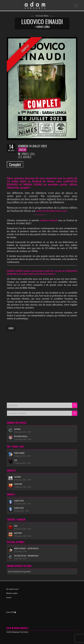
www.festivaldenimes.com (51, 211)
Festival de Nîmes (42, 16)
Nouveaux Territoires (20, 632)
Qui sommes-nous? (13, 589)
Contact (9, 597)
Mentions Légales (12, 593)
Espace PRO (11, 612)
